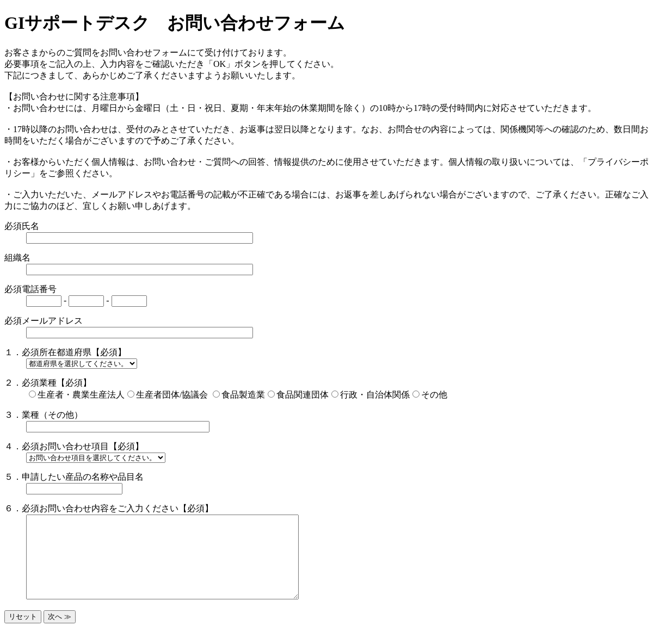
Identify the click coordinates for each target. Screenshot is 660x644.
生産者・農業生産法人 (81, 395)
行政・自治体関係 (375, 395)
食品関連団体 (303, 395)
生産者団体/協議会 (173, 395)
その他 (434, 395)
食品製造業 (243, 395)
